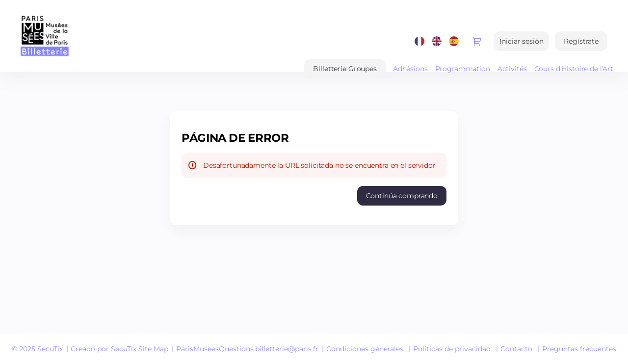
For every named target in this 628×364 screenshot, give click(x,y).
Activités (512, 69)
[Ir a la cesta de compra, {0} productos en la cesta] (477, 41)
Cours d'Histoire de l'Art (574, 69)
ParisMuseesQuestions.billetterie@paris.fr (247, 349)
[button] (345, 69)
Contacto (516, 349)
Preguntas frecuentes (579, 349)
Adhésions (410, 69)
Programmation (463, 69)
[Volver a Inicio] (113, 36)
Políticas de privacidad (452, 349)
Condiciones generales (365, 349)
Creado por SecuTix (104, 349)
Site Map (153, 349)
